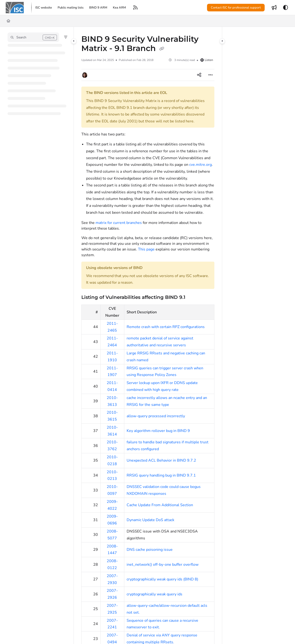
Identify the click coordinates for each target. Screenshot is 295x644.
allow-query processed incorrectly (156, 416)
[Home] (8, 21)
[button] (15, 8)
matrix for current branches (119, 223)
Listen (207, 60)
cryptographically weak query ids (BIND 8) (162, 579)
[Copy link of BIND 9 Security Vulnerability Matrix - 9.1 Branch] (162, 49)
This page (146, 249)
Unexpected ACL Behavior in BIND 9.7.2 (161, 460)
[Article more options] (211, 75)
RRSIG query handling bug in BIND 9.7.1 (161, 475)
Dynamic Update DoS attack (150, 520)
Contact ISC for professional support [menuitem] (236, 8)
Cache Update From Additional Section (160, 505)
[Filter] (66, 37)
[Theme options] (286, 8)
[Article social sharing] (199, 75)
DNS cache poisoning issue (150, 550)
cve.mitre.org (201, 165)
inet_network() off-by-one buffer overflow (163, 565)
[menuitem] (44, 8)
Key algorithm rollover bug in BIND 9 (158, 431)
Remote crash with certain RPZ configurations (166, 327)
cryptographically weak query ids (154, 594)
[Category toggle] (74, 41)
